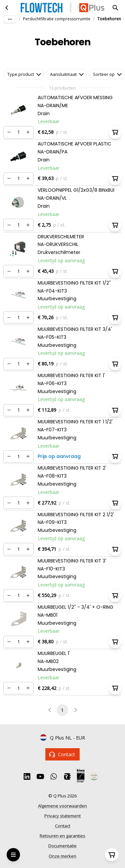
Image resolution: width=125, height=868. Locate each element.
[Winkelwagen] (112, 855)
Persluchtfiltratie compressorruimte (57, 19)
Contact (63, 754)
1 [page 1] (62, 710)
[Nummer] (18, 132)
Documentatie (62, 846)
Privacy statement (62, 816)
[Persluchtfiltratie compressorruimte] (7, 8)
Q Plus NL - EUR (62, 738)
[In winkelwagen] (115, 132)
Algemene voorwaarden (62, 806)
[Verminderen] (9, 132)
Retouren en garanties (62, 836)
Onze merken (62, 856)
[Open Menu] (13, 855)
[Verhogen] (28, 132)
